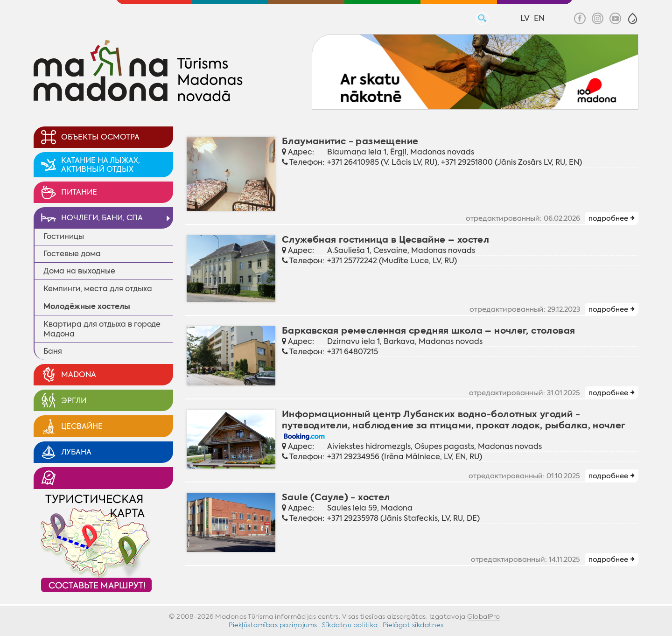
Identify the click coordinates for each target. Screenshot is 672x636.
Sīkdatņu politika (350, 625)
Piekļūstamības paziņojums (273, 625)
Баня (53, 351)
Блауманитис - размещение (350, 141)
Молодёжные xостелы (87, 306)
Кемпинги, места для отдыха (98, 289)
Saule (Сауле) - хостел (336, 497)
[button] (633, 18)
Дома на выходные (79, 271)
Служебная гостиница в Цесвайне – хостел (385, 240)
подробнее (608, 218)
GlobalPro (484, 616)
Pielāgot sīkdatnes (413, 625)
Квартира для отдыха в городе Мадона (102, 329)
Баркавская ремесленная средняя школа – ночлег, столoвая (428, 331)
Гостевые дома (72, 254)
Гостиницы (64, 236)
